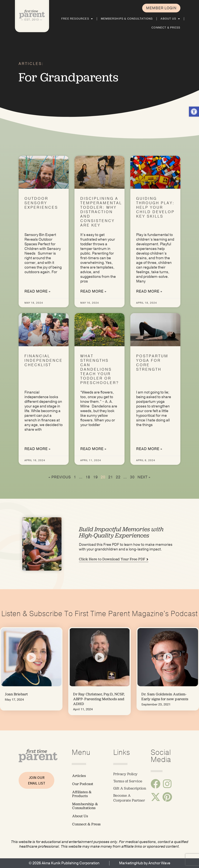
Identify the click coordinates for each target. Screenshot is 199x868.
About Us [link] (170, 19)
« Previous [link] (60, 477)
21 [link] (111, 477)
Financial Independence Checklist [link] (44, 361)
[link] (194, 112)
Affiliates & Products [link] (82, 794)
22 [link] (118, 477)
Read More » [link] (38, 291)
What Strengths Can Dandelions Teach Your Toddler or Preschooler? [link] (100, 369)
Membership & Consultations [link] (85, 806)
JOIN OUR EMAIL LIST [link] (37, 780)
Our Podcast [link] (83, 784)
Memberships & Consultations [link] (127, 19)
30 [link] (132, 477)
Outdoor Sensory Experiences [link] (41, 203)
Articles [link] (79, 776)
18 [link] (88, 477)
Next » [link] (144, 477)
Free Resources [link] (77, 19)
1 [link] (75, 477)
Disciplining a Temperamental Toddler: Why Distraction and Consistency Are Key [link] (101, 212)
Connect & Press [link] (166, 28)
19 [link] (95, 477)
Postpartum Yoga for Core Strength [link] (152, 363)
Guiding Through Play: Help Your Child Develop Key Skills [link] (155, 208)
